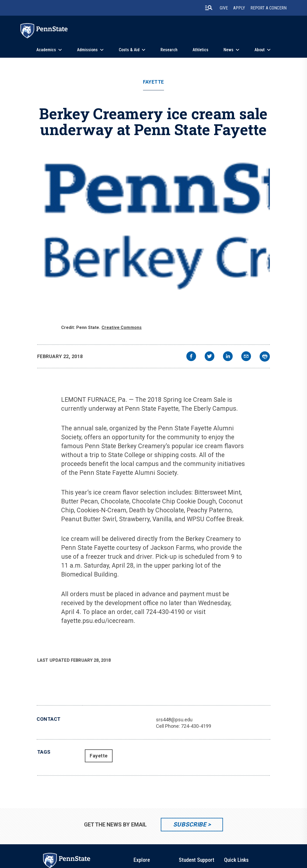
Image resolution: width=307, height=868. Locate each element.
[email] (246, 357)
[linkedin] (228, 357)
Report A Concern (268, 8)
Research (169, 50)
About (260, 50)
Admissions (87, 50)
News (228, 50)
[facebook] (191, 357)
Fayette (153, 82)
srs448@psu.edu (174, 720)
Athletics (200, 50)
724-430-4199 (196, 726)
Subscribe (190, 824)
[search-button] (209, 8)
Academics (46, 50)
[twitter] (210, 357)
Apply (239, 8)
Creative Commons (122, 327)
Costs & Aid (129, 50)
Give (224, 8)
